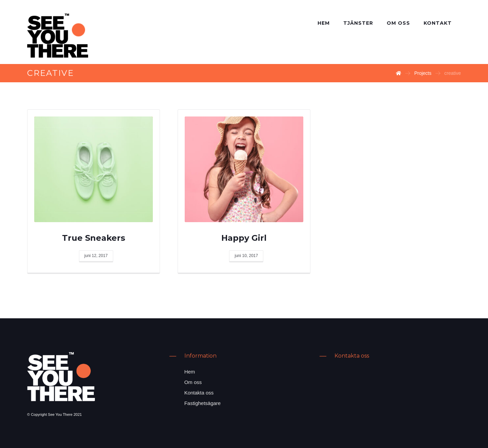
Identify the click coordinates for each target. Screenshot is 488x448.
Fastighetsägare (203, 403)
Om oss (193, 382)
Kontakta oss (199, 393)
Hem (190, 372)
